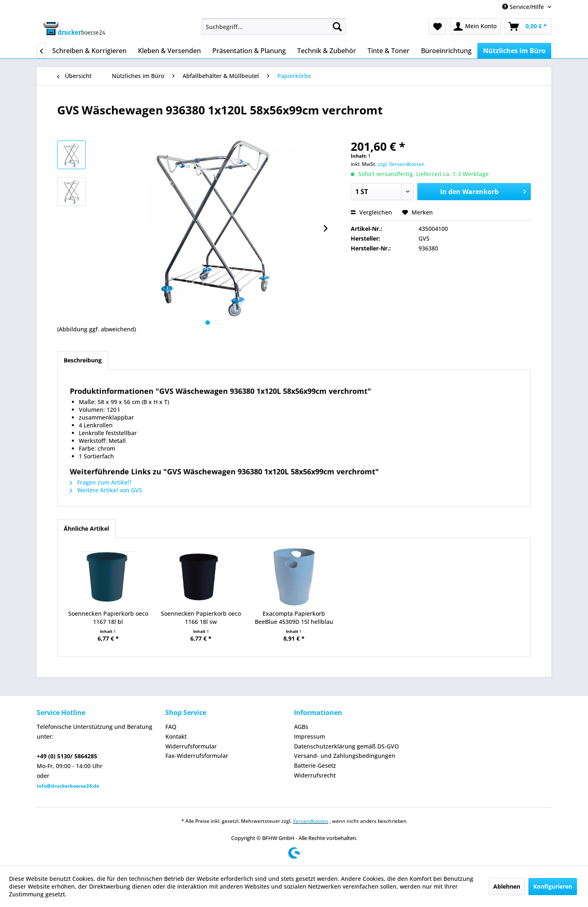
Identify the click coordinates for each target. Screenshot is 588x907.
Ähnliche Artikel (86, 528)
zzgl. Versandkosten (401, 164)
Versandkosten (311, 821)
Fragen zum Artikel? (101, 482)
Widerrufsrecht (315, 775)
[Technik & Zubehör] (327, 51)
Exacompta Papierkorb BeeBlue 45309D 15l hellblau (294, 618)
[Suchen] (337, 27)
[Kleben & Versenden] (169, 51)
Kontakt (176, 736)
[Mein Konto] (476, 27)
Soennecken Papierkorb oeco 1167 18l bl (108, 618)
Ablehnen (507, 886)
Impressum (310, 736)
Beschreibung (83, 360)
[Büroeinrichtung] (446, 51)
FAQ (171, 727)
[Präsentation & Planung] (249, 51)
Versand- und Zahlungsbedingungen (345, 756)
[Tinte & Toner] (389, 51)
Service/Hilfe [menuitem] (524, 7)
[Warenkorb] (528, 27)
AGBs (301, 727)
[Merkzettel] (438, 27)
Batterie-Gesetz (315, 765)
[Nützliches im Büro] (514, 51)
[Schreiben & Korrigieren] (89, 51)
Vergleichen (371, 212)
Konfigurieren (553, 886)
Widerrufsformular (191, 746)
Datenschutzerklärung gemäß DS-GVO (346, 746)
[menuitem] (274, 27)
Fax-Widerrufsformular (197, 756)
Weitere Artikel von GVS (106, 490)
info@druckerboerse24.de (68, 786)
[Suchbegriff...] (274, 27)
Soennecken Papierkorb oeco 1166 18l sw (201, 618)
